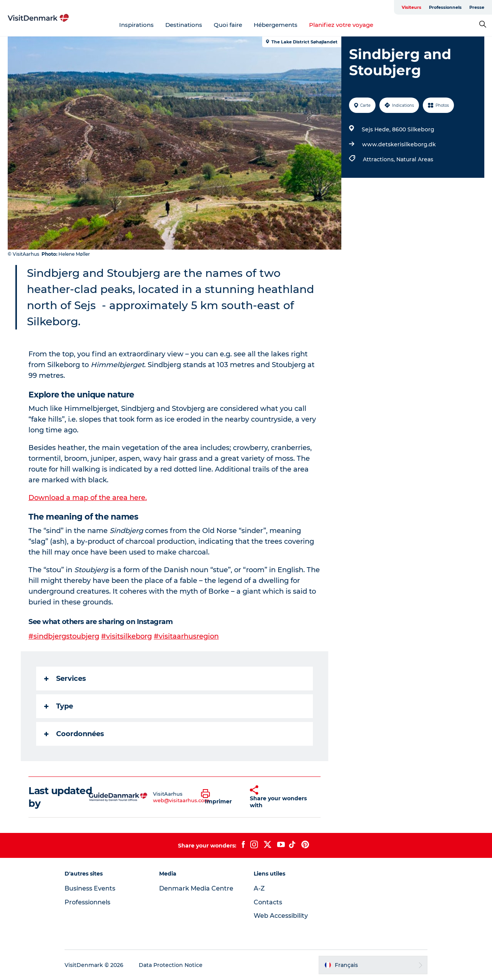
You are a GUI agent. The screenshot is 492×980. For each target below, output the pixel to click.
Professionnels (445, 7)
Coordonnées (74, 734)
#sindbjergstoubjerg (64, 636)
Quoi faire (228, 25)
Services (65, 679)
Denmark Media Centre (196, 888)
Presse (477, 7)
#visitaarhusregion (186, 636)
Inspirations (136, 25)
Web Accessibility (281, 916)
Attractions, (380, 159)
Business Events (90, 888)
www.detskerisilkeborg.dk (399, 144)
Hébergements (276, 25)
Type (59, 706)
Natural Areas (415, 159)
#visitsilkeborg (126, 636)
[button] (220, 797)
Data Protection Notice (171, 965)
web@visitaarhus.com (181, 800)
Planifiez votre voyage (341, 25)
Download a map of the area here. (88, 498)
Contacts (268, 902)
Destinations (184, 25)
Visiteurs (411, 7)
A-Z (259, 888)
